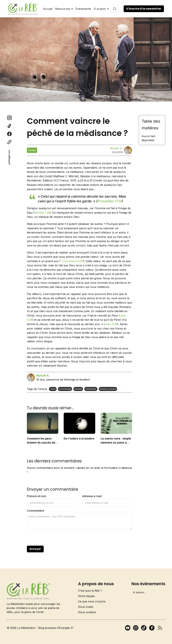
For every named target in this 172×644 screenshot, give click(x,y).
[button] (64, 9)
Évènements (83, 9)
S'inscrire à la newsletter (144, 9)
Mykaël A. (116, 148)
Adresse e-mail (92, 496)
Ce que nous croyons (92, 601)
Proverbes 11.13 (109, 201)
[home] (23, 9)
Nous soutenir (87, 612)
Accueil (48, 9)
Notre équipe (86, 596)
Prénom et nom (37, 496)
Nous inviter (86, 607)
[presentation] (52, 538)
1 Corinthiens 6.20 (72, 261)
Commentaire (36, 511)
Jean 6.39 (111, 324)
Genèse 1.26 (42, 213)
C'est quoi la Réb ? (90, 591)
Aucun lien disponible (148, 138)
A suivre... (139, 592)
